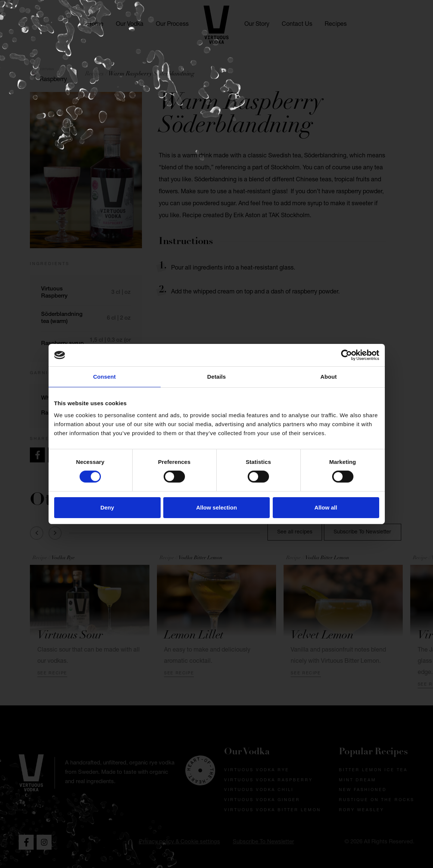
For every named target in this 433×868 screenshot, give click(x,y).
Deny (107, 507)
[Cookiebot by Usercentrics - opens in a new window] (347, 355)
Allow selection (216, 507)
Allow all (326, 507)
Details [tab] (217, 377)
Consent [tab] (104, 377)
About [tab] (329, 377)
